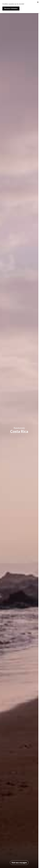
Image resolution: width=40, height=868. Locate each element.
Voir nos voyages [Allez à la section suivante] (19, 863)
